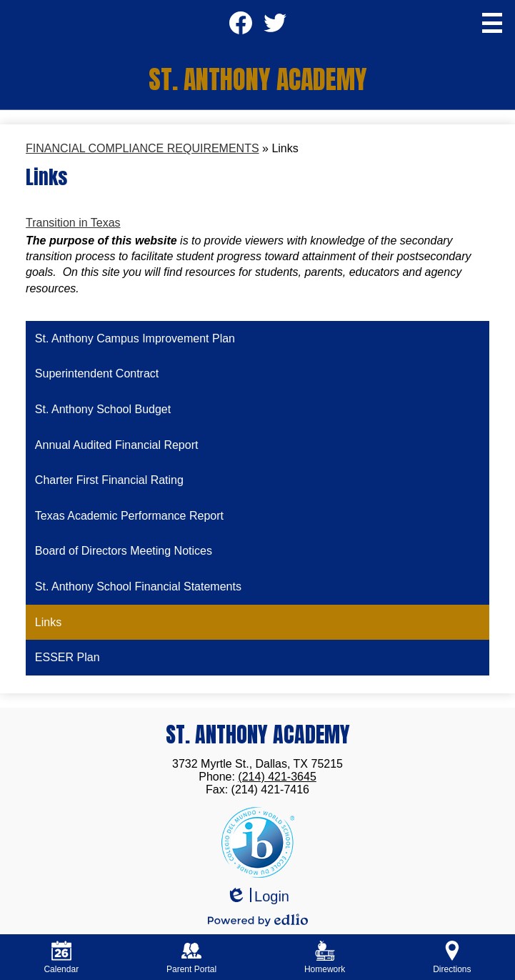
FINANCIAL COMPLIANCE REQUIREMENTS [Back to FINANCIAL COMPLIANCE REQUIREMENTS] (142, 148)
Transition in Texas (73, 223)
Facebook (241, 28)
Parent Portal (191, 957)
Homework (325, 957)
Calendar (61, 957)
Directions (452, 957)
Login (257, 897)
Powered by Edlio (258, 920)
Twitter (275, 28)
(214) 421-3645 (277, 777)
